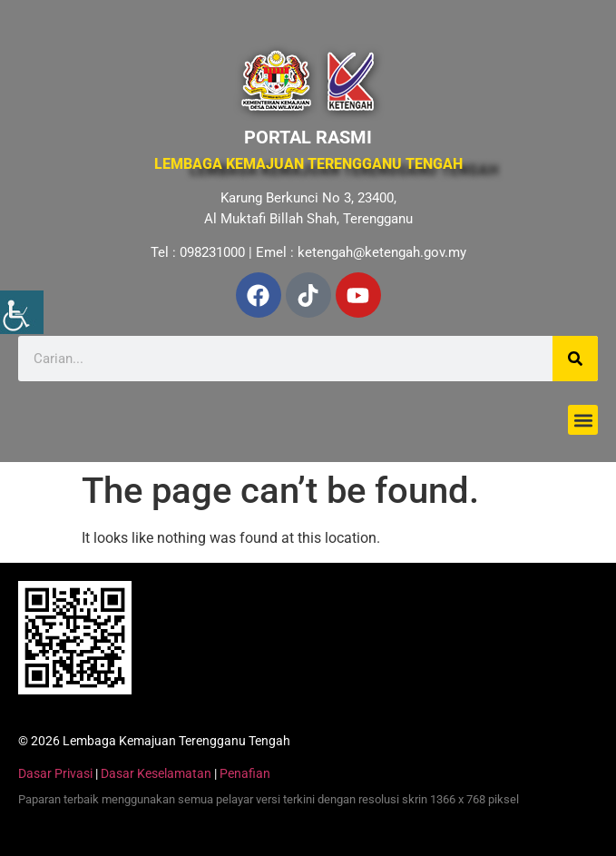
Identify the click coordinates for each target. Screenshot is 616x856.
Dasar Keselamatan (156, 773)
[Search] (575, 359)
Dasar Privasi (55, 773)
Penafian (245, 773)
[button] (583, 420)
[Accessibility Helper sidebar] (22, 312)
